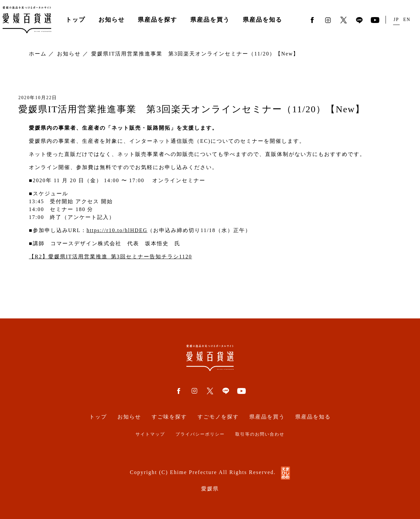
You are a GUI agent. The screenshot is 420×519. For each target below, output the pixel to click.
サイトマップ (150, 434)
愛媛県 (210, 489)
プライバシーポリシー (200, 434)
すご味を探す (169, 417)
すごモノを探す (218, 417)
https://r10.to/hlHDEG (117, 230)
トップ (75, 20)
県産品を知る (262, 20)
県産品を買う (210, 20)
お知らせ (112, 20)
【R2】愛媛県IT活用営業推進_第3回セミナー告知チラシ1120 (110, 257)
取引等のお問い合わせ (260, 434)
